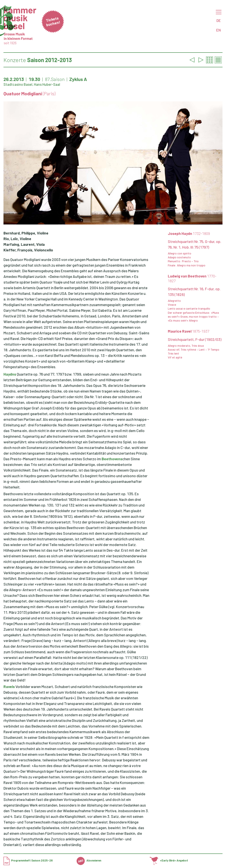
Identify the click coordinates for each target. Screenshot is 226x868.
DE (219, 20)
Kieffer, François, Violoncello (28, 250)
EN (219, 30)
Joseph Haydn (189, 233)
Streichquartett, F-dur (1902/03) (195, 339)
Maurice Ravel (189, 331)
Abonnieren (89, 860)
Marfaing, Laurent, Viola (24, 244)
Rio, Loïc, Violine (17, 239)
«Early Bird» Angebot (169, 860)
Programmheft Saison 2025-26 (28, 860)
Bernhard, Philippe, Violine (26, 233)
